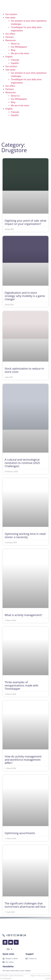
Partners (10, 37)
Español (15, 63)
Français (15, 60)
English (9, 57)
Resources (11, 40)
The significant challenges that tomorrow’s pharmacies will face (25, 905)
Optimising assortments (20, 833)
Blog (13, 50)
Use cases (10, 18)
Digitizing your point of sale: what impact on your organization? (26, 222)
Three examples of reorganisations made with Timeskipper (21, 685)
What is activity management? (23, 615)
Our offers (10, 34)
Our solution (11, 14)
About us (15, 44)
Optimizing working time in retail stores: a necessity (25, 535)
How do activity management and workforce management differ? (23, 760)
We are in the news (20, 53)
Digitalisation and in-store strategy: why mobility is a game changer (25, 296)
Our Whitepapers (19, 47)
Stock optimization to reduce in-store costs (25, 370)
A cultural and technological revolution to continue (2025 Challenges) (22, 463)
